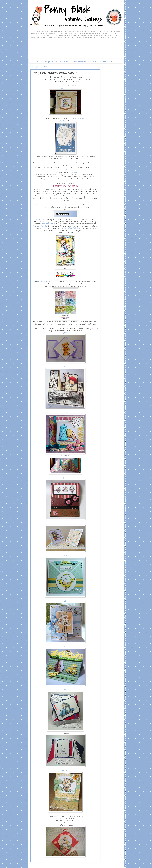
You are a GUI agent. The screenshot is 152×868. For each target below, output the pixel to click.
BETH (65, 367)
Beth (75, 172)
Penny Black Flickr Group (73, 228)
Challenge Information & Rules (55, 62)
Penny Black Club (42, 226)
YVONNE (64, 88)
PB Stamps (76, 86)
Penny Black (38, 219)
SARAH (65, 333)
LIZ (65, 647)
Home (35, 62)
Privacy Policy (106, 62)
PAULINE (65, 771)
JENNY (65, 524)
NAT (65, 690)
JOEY (65, 556)
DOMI (65, 478)
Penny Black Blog (47, 224)
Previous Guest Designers (84, 62)
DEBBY (65, 413)
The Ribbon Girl (42, 282)
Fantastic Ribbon (80, 118)
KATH (65, 601)
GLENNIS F (64, 121)
